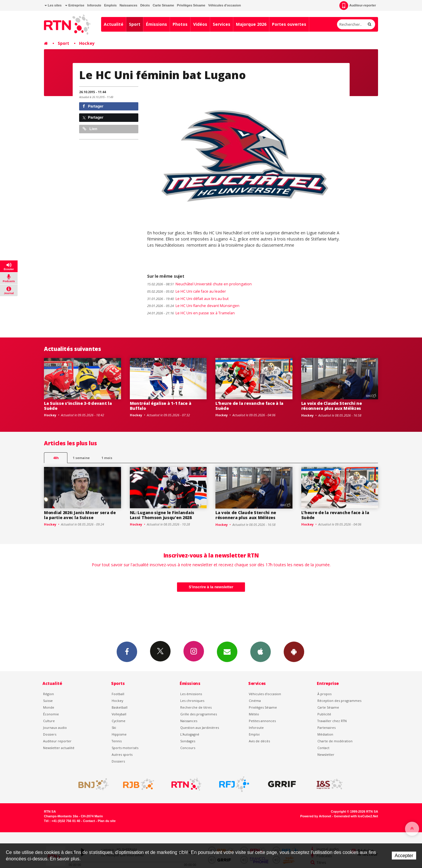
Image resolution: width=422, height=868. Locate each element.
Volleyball (119, 714)
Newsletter (326, 754)
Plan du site (107, 821)
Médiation (325, 734)
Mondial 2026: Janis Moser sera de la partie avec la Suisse (80, 515)
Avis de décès (259, 741)
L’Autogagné (190, 734)
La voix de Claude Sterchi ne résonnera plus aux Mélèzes (332, 406)
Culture (49, 721)
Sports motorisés (125, 748)
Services (222, 24)
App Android (294, 652)
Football (118, 694)
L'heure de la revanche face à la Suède (249, 406)
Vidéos (200, 24)
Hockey (87, 43)
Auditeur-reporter (358, 6)
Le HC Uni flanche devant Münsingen (193, 306)
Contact (323, 748)
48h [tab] (56, 458)
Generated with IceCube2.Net (356, 816)
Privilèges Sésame (191, 5)
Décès (145, 5)
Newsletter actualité (59, 748)
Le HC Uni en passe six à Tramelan (191, 313)
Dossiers (50, 734)
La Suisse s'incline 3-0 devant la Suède (78, 406)
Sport (135, 24)
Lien (90, 129)
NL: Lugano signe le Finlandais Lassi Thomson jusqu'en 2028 (162, 515)
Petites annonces (262, 721)
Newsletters (227, 652)
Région (49, 694)
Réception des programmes (339, 701)
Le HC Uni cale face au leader (187, 291)
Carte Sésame (163, 5)
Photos (180, 24)
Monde (49, 707)
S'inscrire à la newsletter (211, 587)
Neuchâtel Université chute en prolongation (199, 284)
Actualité (114, 24)
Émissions (156, 24)
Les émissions (191, 694)
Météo (254, 714)
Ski (114, 728)
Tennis (117, 741)
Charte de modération (335, 741)
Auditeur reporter (57, 741)
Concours (188, 748)
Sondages (188, 741)
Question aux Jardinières (200, 728)
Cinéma (255, 701)
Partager (93, 106)
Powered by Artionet (316, 816)
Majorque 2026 (251, 24)
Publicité (324, 714)
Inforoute (94, 5)
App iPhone (261, 652)
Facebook (127, 652)
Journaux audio (55, 728)
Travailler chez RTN (332, 721)
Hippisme (119, 734)
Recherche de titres (196, 707)
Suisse (48, 701)
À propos (324, 694)
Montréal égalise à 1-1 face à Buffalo (161, 406)
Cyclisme (119, 721)
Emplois (110, 5)
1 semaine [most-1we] (81, 458)
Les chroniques (192, 701)
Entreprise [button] (75, 5)
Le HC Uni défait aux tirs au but (188, 299)
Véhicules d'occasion (224, 5)
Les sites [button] (53, 5)
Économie (51, 714)
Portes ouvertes (289, 24)
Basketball (120, 707)
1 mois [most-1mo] (107, 458)
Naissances (129, 5)
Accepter (404, 856)
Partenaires (326, 728)
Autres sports (122, 754)
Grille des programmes (199, 714)
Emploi (254, 734)
